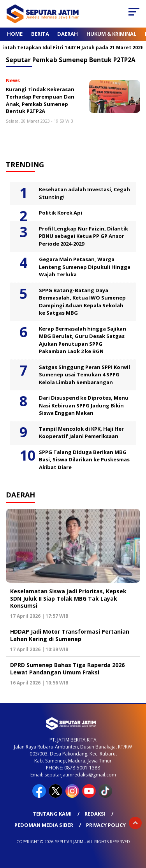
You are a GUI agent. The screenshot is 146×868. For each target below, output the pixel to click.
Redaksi (95, 814)
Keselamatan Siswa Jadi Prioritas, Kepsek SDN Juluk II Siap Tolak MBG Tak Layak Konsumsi (68, 598)
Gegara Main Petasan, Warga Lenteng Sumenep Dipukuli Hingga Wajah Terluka (85, 267)
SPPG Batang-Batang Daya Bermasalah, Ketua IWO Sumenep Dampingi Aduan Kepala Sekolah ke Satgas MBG (82, 302)
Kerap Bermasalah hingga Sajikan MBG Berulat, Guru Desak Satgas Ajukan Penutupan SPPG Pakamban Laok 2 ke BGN (83, 340)
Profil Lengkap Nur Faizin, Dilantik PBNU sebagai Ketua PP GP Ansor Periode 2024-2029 (84, 236)
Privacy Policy (106, 825)
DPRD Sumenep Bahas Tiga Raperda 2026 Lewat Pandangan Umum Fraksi (67, 668)
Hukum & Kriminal (111, 34)
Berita (40, 34)
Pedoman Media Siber (44, 825)
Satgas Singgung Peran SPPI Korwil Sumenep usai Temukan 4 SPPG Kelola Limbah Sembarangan (84, 375)
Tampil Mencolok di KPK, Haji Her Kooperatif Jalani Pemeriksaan (81, 433)
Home (15, 34)
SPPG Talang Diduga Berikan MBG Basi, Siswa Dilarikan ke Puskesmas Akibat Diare (84, 460)
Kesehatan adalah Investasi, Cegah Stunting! (84, 193)
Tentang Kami (52, 814)
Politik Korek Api (61, 213)
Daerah (68, 34)
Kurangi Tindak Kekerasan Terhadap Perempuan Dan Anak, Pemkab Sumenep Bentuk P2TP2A (40, 100)
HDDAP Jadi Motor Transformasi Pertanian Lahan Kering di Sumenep (70, 635)
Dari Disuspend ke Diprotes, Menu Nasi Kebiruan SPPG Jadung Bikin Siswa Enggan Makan (84, 405)
